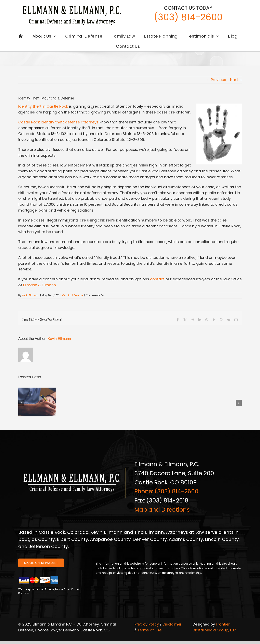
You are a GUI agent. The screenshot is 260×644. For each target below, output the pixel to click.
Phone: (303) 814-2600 (166, 491)
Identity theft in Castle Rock (43, 106)
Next (234, 80)
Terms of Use (149, 630)
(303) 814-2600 (188, 17)
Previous (218, 80)
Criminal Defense (73, 295)
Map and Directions (162, 510)
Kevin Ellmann (31, 295)
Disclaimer (172, 624)
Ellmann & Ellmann (40, 285)
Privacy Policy (147, 624)
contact (157, 279)
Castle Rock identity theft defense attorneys (58, 122)
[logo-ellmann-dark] (72, 6)
